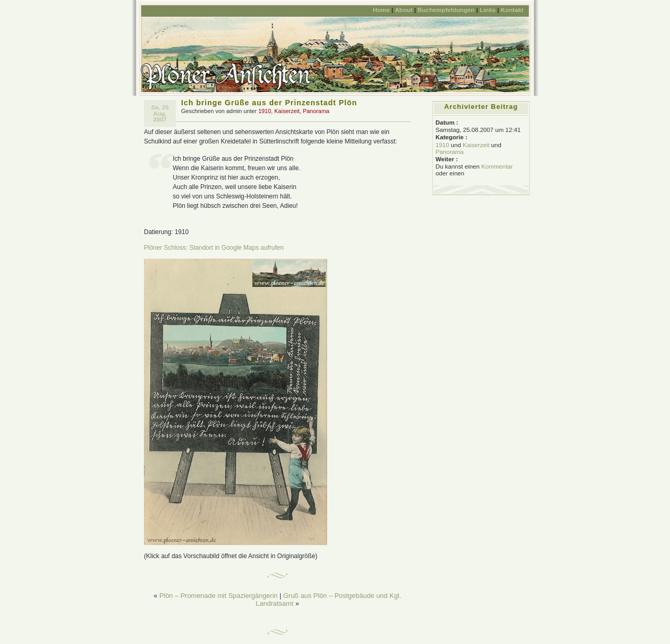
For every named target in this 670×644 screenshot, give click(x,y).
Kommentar (497, 166)
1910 (264, 111)
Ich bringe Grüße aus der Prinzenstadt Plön (269, 103)
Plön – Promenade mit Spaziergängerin (218, 596)
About (404, 10)
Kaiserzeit (287, 111)
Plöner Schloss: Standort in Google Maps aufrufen (214, 248)
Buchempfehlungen (446, 10)
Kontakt (512, 10)
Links (487, 10)
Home (381, 10)
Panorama (316, 111)
